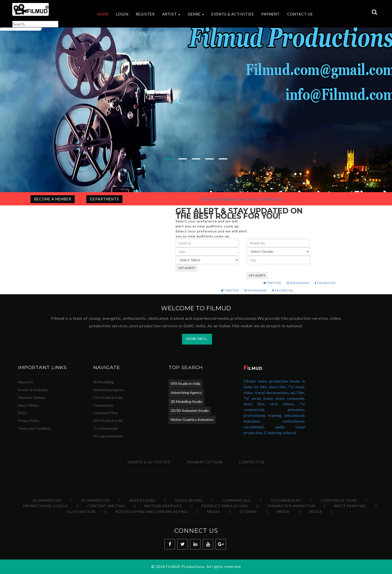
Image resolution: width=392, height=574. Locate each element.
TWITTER (272, 283)
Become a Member (53, 199)
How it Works (29, 405)
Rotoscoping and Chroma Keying (152, 512)
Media (213, 512)
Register (145, 14)
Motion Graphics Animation (192, 420)
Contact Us (300, 14)
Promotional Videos (45, 506)
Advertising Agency (109, 390)
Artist (171, 14)
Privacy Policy (29, 421)
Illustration (81, 512)
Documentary (286, 500)
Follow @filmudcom (228, 199)
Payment (270, 14)
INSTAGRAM (298, 283)
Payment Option (205, 462)
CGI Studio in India (108, 397)
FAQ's (23, 413)
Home (103, 14)
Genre (196, 14)
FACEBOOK (325, 283)
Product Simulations (225, 506)
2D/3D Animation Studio (190, 411)
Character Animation (291, 506)
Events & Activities (33, 390)
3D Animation (95, 500)
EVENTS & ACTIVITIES (233, 14)
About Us (25, 382)
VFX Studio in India (108, 421)
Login (122, 14)
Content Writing (106, 506)
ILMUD (253, 369)
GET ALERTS (186, 268)
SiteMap (248, 512)
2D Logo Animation (108, 436)
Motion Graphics (163, 506)
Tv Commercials (106, 428)
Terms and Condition (34, 428)
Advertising (142, 500)
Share (205, 199)
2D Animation (47, 500)
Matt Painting (350, 506)
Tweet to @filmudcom (265, 199)
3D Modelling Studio (186, 402)
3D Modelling (103, 382)
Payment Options (32, 397)
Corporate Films (106, 413)
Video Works (189, 500)
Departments (104, 199)
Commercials (103, 405)
